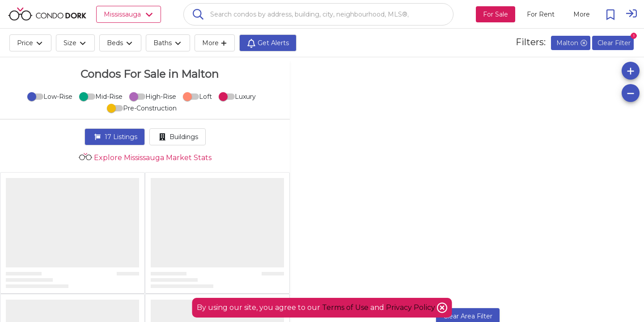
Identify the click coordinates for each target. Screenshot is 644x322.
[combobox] (318, 14)
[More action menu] (582, 14)
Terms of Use (345, 307)
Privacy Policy (411, 307)
